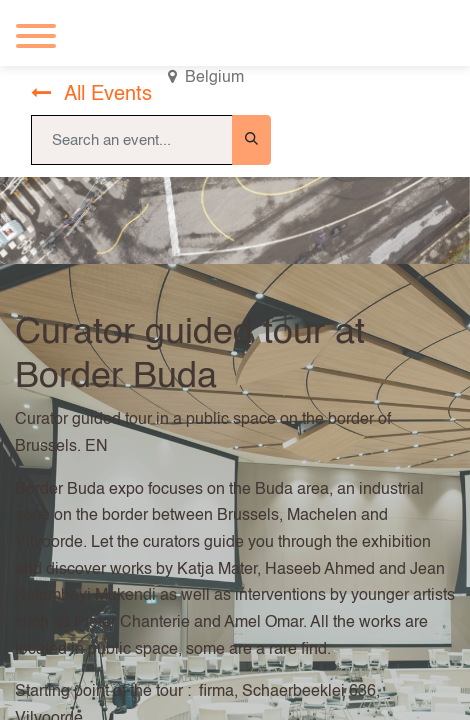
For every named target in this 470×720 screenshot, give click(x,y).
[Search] (251, 140)
